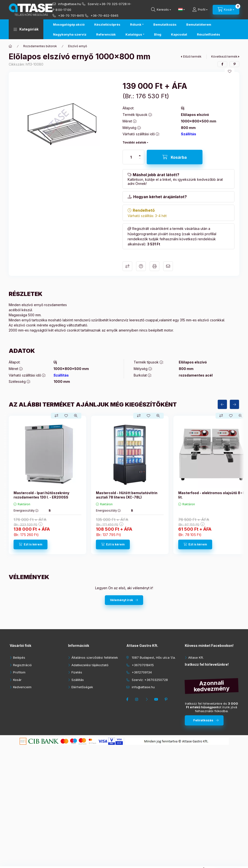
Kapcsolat (179, 34)
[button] (26, 29)
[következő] (234, 404)
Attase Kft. (196, 657)
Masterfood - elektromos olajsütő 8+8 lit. (212, 495)
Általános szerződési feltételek (95, 657)
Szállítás (189, 134)
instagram (138, 699)
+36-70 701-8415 (71, 15)
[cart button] (226, 10)
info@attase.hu (70, 4)
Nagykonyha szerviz (70, 34)
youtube (157, 699)
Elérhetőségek (82, 687)
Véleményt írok (121, 600)
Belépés (19, 657)
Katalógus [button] (134, 34)
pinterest (167, 699)
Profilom (19, 672)
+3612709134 (142, 672)
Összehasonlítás (127, 266)
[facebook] (222, 64)
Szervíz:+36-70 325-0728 (107, 4)
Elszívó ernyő (77, 46)
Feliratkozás (203, 720)
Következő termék (224, 57)
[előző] (222, 404)
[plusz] (140, 156)
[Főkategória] (10, 46)
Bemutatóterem (199, 24)
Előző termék (192, 57)
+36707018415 (143, 665)
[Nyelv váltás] (180, 10)
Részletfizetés (209, 34)
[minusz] (140, 159)
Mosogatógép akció (69, 24)
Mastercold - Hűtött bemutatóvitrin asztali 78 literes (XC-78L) (127, 495)
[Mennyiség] (131, 157)
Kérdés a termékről (141, 266)
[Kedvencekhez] (230, 71)
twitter (147, 699)
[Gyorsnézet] (76, 416)
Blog (158, 34)
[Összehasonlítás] (56, 416)
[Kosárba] (175, 157)
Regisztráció (22, 665)
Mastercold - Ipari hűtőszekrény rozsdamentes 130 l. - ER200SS (41, 495)
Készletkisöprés (107, 24)
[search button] (161, 10)
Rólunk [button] (136, 24)
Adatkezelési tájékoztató (90, 665)
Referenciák (106, 34)
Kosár (17, 680)
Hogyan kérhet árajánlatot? (160, 197)
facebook (128, 699)
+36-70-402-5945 (105, 15)
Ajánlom (168, 266)
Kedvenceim (22, 687)
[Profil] (200, 10)
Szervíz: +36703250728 (150, 680)
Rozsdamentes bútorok (40, 46)
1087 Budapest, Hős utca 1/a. (154, 657)
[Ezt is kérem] (31, 544)
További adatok (134, 142)
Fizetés (77, 672)
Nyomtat (155, 266)
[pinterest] (234, 64)
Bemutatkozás (165, 24)
